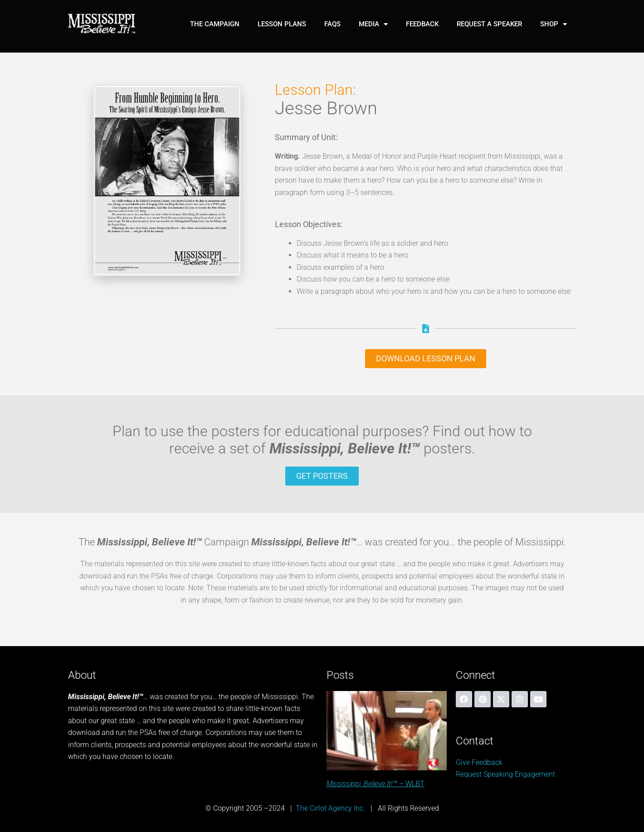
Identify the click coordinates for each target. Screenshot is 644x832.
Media (373, 24)
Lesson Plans (282, 24)
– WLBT (376, 784)
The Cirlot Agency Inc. (330, 808)
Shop (554, 24)
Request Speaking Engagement (505, 774)
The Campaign (215, 24)
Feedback (422, 24)
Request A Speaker (489, 24)
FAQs (332, 24)
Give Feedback (479, 762)
